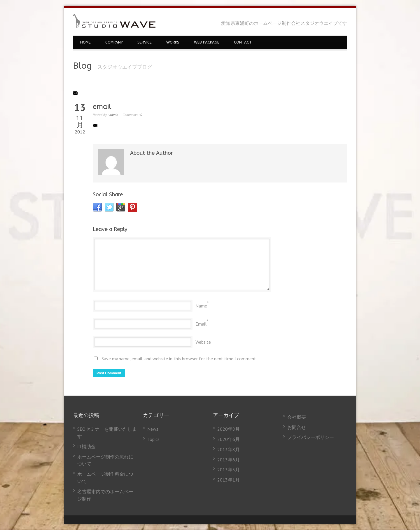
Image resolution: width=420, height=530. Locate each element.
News (153, 429)
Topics (153, 439)
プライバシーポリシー (311, 437)
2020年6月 (229, 439)
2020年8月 (229, 429)
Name (201, 306)
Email (201, 324)
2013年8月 (229, 449)
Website (203, 342)
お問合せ (297, 427)
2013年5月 (229, 470)
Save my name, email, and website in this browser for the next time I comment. (179, 359)
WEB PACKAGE (207, 42)
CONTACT (243, 42)
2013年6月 (229, 460)
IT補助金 (86, 446)
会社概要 (297, 417)
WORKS (173, 42)
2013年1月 (229, 480)
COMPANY (114, 42)
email (102, 107)
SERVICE (145, 42)
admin (114, 115)
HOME (85, 42)
